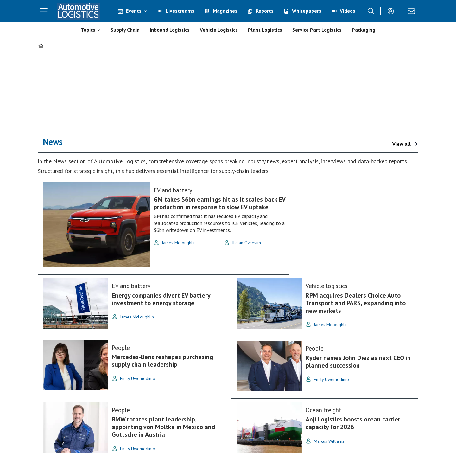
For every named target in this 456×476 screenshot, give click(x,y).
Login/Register (392, 11)
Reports (265, 11)
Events (134, 11)
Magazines (225, 11)
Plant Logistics (265, 30)
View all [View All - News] (402, 144)
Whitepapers (307, 11)
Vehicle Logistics (219, 30)
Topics (88, 30)
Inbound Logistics (170, 30)
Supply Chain (125, 30)
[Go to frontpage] (79, 11)
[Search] (371, 11)
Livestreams (180, 11)
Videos (348, 11)
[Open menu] (44, 11)
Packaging (364, 30)
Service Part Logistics (317, 30)
